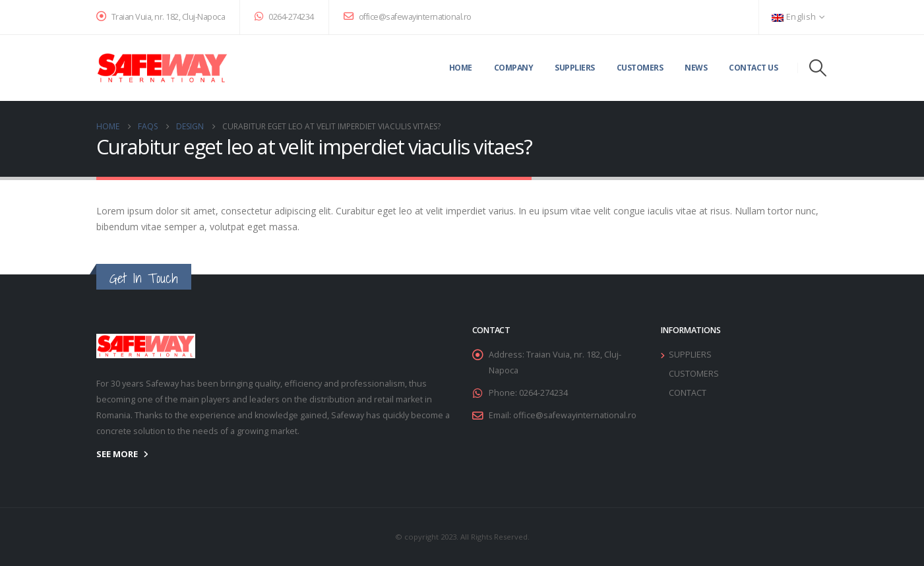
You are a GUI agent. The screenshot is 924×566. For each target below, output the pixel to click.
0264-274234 (284, 17)
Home (461, 68)
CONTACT (688, 393)
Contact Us (753, 68)
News (696, 68)
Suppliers (575, 68)
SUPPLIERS (690, 355)
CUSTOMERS (694, 374)
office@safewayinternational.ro (408, 17)
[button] (817, 68)
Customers (640, 68)
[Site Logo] (162, 68)
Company (514, 68)
